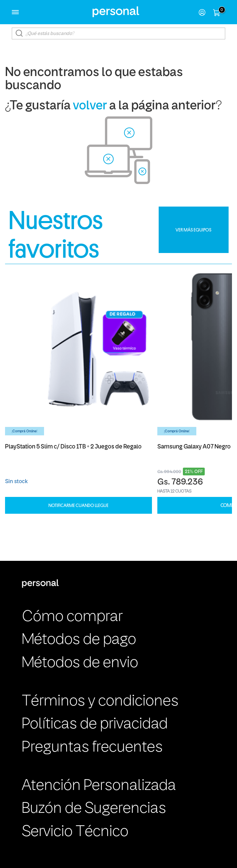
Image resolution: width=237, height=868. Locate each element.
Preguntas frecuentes (92, 748)
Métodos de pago (79, 640)
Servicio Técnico (75, 832)
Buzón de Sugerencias (94, 809)
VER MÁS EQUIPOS (193, 230)
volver (90, 106)
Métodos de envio (80, 663)
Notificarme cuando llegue (78, 505)
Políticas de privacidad (95, 725)
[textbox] (118, 33)
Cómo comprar (72, 617)
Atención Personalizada (99, 786)
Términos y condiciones (100, 702)
